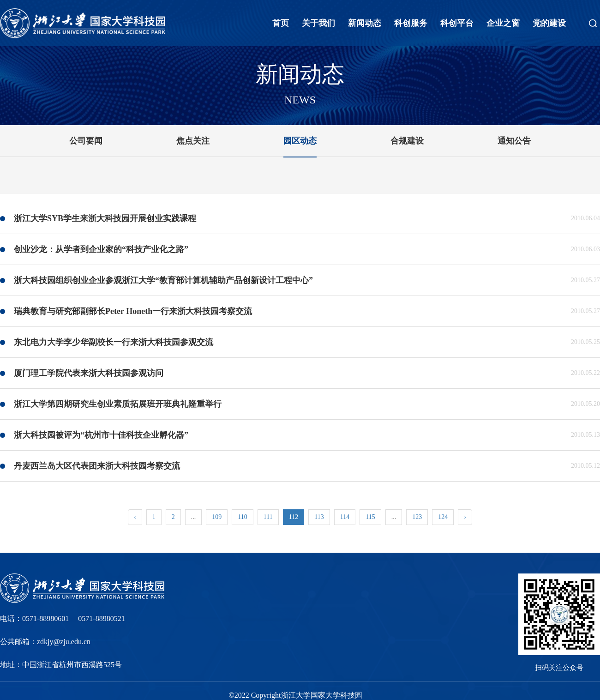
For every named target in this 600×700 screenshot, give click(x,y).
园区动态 (300, 141)
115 (370, 517)
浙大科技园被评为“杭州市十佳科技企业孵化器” (101, 435)
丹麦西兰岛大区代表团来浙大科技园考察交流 (97, 466)
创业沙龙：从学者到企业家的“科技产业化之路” (101, 249)
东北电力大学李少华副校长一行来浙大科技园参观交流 (114, 342)
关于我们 (318, 23)
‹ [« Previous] (135, 517)
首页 (281, 23)
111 (268, 517)
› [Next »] (465, 517)
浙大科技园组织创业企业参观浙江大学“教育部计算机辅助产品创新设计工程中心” (163, 280)
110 (242, 517)
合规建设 (407, 141)
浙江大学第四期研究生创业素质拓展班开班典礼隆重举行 (118, 404)
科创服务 (411, 23)
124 (443, 517)
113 (319, 517)
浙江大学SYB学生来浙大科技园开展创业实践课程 (105, 218)
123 (417, 517)
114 (345, 517)
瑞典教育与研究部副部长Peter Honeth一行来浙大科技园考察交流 (133, 311)
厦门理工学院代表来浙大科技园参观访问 (89, 373)
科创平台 (457, 23)
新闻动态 (365, 23)
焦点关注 (193, 141)
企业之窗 (503, 23)
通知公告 (514, 141)
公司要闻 (86, 141)
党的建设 (549, 23)
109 (217, 517)
